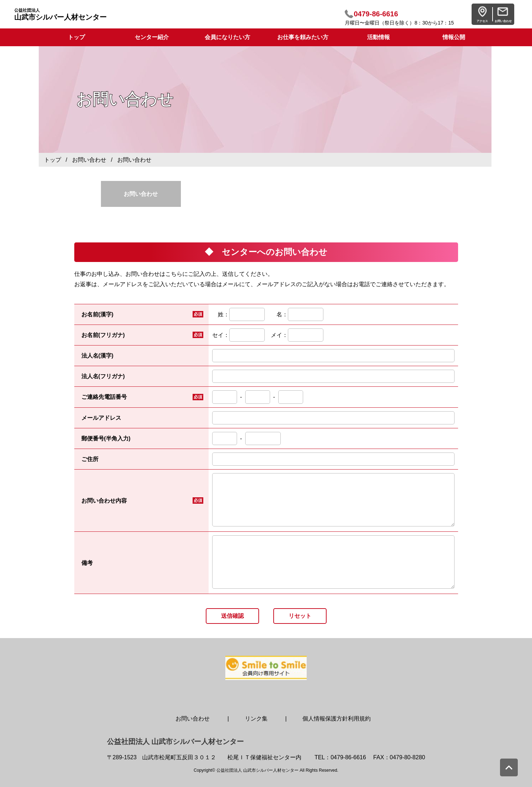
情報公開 (454, 37)
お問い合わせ (89, 160)
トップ (53, 160)
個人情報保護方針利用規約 (337, 719)
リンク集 (256, 719)
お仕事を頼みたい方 (303, 37)
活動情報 (378, 37)
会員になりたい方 (227, 37)
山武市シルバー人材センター (60, 14)
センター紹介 (152, 37)
